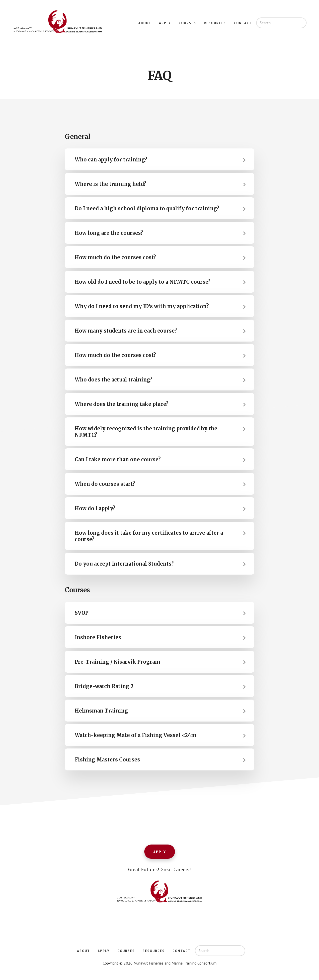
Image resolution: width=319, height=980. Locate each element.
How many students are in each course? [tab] (126, 331)
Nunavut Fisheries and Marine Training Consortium (57, 22)
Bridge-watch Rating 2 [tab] (104, 686)
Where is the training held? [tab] (111, 184)
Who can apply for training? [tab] (111, 160)
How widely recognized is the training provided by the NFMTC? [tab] (146, 432)
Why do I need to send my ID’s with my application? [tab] (142, 306)
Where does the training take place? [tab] (122, 404)
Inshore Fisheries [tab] (98, 637)
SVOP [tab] (82, 613)
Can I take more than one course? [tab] (118, 459)
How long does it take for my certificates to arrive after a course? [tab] (149, 536)
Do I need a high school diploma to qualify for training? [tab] (147, 208)
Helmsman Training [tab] (101, 711)
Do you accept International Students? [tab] (124, 564)
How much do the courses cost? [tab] (115, 257)
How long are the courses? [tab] (109, 233)
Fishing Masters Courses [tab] (107, 760)
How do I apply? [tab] (95, 508)
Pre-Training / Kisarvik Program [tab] (118, 662)
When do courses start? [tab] (105, 484)
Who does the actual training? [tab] (114, 380)
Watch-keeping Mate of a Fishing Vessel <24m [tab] (136, 735)
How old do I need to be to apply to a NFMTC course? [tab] (143, 282)
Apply (160, 852)
